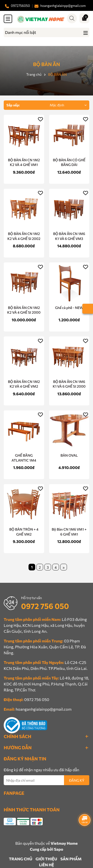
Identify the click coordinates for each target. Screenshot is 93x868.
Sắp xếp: (13, 105)
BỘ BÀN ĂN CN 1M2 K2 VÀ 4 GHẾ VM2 (24, 384)
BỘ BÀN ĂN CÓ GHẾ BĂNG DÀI (69, 162)
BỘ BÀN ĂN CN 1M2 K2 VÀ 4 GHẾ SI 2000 (24, 310)
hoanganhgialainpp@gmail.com (44, 709)
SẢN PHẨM (71, 859)
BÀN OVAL (69, 455)
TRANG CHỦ (21, 859)
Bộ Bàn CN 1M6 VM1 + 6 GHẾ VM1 (69, 532)
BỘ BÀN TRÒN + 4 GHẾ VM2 (24, 532)
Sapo (59, 849)
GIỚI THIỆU (46, 859)
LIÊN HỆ (46, 865)
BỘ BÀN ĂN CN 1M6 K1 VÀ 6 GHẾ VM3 (69, 236)
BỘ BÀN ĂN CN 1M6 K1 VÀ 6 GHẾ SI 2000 (69, 384)
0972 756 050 (45, 606)
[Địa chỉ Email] (46, 780)
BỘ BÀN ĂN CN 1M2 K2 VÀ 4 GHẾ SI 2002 (24, 236)
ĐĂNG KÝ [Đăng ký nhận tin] (77, 780)
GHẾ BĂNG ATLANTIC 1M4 (24, 458)
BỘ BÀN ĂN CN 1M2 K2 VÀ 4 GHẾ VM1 (24, 162)
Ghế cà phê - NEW (69, 308)
